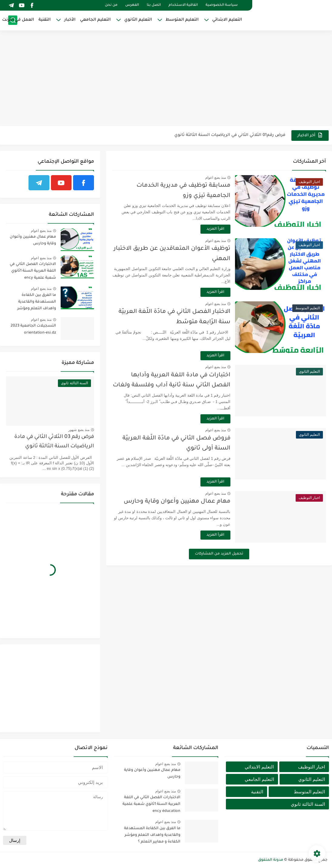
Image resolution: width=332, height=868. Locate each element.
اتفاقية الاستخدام (183, 5)
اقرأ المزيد (215, 229)
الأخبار (70, 20)
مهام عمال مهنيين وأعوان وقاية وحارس (177, 502)
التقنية (45, 20)
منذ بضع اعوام (216, 178)
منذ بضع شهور (79, 430)
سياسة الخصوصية (222, 5)
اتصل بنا (154, 5)
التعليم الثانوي (138, 20)
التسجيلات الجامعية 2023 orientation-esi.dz (33, 329)
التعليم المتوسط (182, 20)
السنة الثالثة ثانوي (308, 804)
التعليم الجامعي (95, 20)
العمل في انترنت (18, 20)
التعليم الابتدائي (227, 20)
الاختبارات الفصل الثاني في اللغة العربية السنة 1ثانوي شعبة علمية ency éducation (33, 272)
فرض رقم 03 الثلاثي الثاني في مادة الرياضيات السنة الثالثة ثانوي (54, 442)
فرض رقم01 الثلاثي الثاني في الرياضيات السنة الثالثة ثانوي (230, 135)
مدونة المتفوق (271, 860)
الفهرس (132, 5)
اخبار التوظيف (312, 767)
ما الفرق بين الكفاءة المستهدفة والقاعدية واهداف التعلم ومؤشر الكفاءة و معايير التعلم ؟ (35, 303)
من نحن (111, 5)
